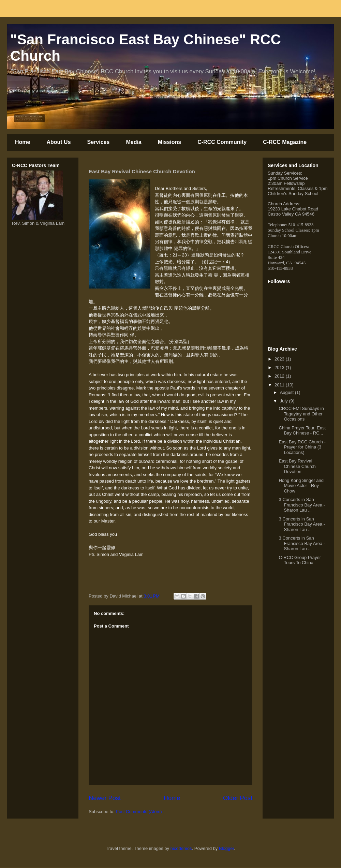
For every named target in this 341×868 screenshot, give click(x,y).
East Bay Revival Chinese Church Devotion (297, 466)
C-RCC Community (222, 142)
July (285, 401)
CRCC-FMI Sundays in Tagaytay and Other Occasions (301, 414)
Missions (169, 142)
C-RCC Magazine (285, 142)
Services (99, 142)
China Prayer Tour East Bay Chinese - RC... (302, 431)
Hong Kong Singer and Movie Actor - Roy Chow (301, 486)
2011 (280, 385)
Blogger (226, 848)
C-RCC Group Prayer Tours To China (300, 560)
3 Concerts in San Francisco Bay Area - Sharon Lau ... (302, 505)
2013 (280, 367)
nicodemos (181, 848)
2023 (280, 359)
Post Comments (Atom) (139, 812)
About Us (58, 142)
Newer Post (105, 798)
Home (23, 142)
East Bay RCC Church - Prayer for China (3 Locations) (302, 447)
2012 (280, 376)
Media (134, 142)
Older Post (238, 798)
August (287, 392)
